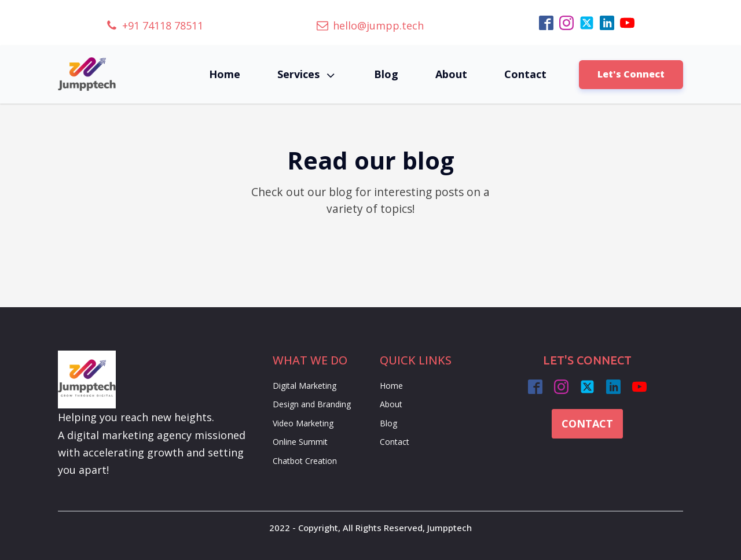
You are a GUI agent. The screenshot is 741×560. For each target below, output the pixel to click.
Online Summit (300, 442)
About (451, 74)
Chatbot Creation (305, 461)
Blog (386, 74)
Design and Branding (312, 404)
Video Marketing (303, 423)
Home (225, 74)
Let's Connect (631, 74)
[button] (155, 26)
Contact (525, 74)
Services (307, 74)
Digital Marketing (305, 386)
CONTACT (587, 423)
